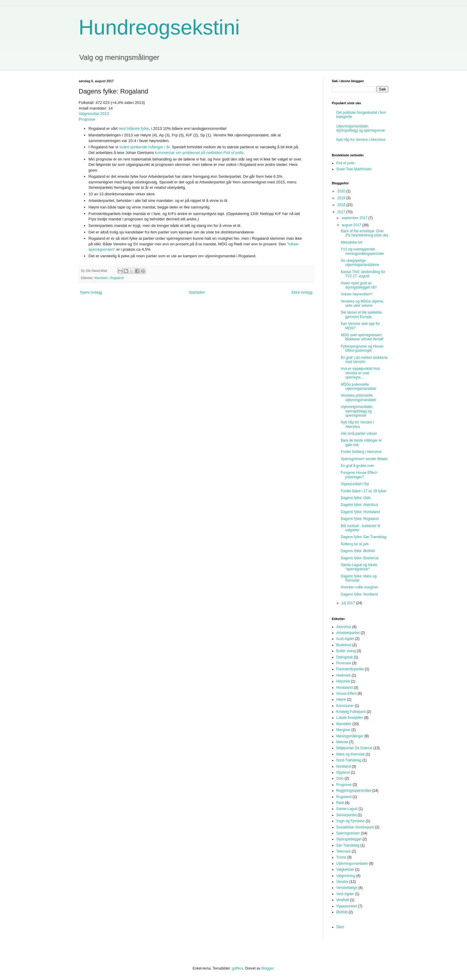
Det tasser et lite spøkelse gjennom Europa (361, 314)
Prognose (87, 119)
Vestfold (343, 900)
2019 (342, 198)
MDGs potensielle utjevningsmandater (359, 387)
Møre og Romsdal (350, 754)
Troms (341, 857)
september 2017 (355, 218)
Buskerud (344, 645)
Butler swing (346, 651)
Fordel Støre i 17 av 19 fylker (364, 491)
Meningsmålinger (350, 736)
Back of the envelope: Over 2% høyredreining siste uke (365, 233)
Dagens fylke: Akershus (359, 505)
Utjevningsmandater (352, 864)
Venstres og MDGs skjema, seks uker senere (362, 303)
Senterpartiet (347, 815)
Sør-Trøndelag (348, 845)
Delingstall (344, 657)
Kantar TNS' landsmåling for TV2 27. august (363, 274)
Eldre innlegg (302, 292)
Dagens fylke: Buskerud (360, 558)
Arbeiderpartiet (348, 633)
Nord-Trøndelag (349, 760)
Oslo (340, 778)
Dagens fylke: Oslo (356, 498)
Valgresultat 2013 (94, 114)
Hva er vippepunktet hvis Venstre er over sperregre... (360, 373)
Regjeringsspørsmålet (354, 791)
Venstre (342, 882)
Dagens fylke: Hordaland (360, 512)
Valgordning (346, 876)
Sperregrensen (348, 833)
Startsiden (197, 292)
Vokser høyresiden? (357, 294)
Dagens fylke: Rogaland (360, 519)
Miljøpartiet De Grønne (354, 748)
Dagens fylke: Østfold (358, 551)
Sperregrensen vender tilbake (364, 459)
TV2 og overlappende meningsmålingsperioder (362, 251)
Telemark (344, 851)
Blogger (267, 968)
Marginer (343, 730)
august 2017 (352, 225)
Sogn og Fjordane (350, 821)
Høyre (341, 699)
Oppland (343, 772)
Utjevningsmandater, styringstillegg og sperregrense (361, 128)
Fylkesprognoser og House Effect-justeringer (362, 348)
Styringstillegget (349, 839)
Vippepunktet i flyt (355, 484)
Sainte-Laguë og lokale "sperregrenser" (359, 567)
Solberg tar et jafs (355, 544)
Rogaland (117, 278)
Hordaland (344, 688)
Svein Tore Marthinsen (354, 169)
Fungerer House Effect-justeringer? (359, 475)
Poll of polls (345, 163)
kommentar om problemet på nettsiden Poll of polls (199, 153)
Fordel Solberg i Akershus (361, 452)
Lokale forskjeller (350, 718)
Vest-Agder (345, 894)
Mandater (101, 278)
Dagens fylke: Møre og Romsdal (359, 578)
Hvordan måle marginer (359, 587)
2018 (342, 205)
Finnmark (344, 663)
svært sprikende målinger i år (144, 147)
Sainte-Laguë (347, 809)
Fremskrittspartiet (350, 669)
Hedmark (344, 675)
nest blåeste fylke (134, 128)
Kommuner (345, 706)
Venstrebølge (347, 888)
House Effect (346, 694)
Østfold (342, 912)
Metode (342, 742)
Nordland (344, 766)
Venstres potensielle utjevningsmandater (359, 398)
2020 (342, 191)
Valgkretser (345, 870)
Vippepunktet (347, 906)
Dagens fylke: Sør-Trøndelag (364, 537)
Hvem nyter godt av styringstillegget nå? (359, 285)
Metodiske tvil (352, 242)
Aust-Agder (345, 639)
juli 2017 (349, 603)
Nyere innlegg (91, 292)
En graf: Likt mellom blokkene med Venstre (364, 360)
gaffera (238, 968)
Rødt (340, 803)
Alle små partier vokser (359, 434)
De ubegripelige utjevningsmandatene (360, 263)
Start (340, 927)
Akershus (344, 627)
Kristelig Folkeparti (351, 712)
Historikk (343, 681)
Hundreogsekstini (159, 27)
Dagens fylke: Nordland (359, 594)
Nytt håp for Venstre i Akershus (361, 140)
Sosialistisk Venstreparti (355, 827)
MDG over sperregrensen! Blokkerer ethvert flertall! (362, 337)
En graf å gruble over (357, 466)
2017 (342, 212)
